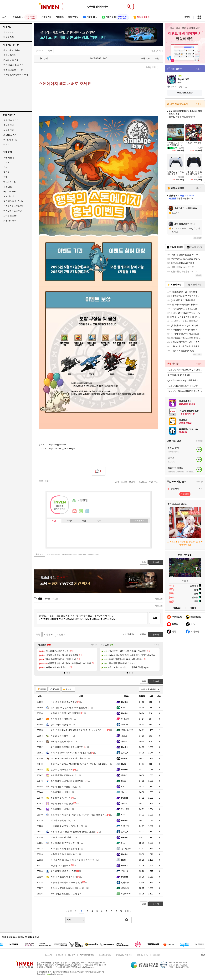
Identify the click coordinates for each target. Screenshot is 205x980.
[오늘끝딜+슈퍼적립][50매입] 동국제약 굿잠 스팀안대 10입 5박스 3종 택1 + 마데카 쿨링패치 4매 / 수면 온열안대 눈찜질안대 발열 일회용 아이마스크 (185, 380)
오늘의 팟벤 (9, 130)
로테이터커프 (127, 730)
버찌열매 (42, 58)
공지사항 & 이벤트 (12, 50)
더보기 (87, 511)
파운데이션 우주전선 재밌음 (64, 787)
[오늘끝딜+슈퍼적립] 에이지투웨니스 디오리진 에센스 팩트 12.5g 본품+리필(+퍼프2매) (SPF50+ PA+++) (185, 391)
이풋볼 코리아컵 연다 (61, 736)
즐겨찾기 (69, 689)
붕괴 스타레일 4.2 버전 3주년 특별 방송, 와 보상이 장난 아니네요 (81, 730)
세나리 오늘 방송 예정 (61, 820)
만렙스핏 (125, 826)
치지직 (6, 163)
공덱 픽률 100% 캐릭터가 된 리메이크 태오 (71, 753)
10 (121, 911)
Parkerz (125, 770)
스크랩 (124, 482)
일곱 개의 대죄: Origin (13, 201)
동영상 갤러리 (10, 55)
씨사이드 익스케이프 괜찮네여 (65, 849)
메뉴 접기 (139, 521)
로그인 (187, 17)
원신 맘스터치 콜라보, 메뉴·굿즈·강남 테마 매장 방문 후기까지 (80, 815)
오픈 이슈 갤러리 (11, 120)
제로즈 (124, 736)
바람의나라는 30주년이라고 (64, 775)
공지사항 (156, 955)
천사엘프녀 (126, 849)
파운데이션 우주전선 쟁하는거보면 (67, 747)
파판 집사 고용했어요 (61, 866)
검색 (127, 920)
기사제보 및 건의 (11, 60)
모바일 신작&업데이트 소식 (16, 75)
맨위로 (143, 634)
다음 (127, 911)
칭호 (99, 521)
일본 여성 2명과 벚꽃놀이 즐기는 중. (68, 888)
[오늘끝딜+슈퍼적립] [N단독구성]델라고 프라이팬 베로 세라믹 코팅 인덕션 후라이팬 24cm (185, 370)
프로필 (69, 521)
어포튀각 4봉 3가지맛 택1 (179, 375)
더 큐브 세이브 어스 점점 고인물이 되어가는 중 (72, 860)
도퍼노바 (125, 725)
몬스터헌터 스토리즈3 (13, 206)
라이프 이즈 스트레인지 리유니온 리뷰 (68, 758)
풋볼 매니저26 (10, 221)
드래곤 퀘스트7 (10, 216)
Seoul (124, 781)
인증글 (43, 689)
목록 (148, 67)
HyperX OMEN (10, 192)
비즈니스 (60, 955)
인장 (54, 521)
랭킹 (84, 521)
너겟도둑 (125, 719)
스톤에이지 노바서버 (60, 792)
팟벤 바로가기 (10, 158)
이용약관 (72, 955)
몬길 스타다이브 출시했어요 (64, 702)
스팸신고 (143, 482)
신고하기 (133, 482)
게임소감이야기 (156, 51)
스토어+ (199, 104)
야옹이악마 (126, 894)
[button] (65, 673)
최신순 (55, 599)
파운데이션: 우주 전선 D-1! (63, 871)
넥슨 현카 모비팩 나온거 (62, 837)
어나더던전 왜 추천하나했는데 (65, 843)
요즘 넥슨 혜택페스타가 (62, 770)
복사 (50, 51)
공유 (117, 482)
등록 (155, 618)
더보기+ (94, 645)
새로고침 (159, 599)
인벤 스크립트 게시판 (13, 70)
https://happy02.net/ (58, 445)
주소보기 (40, 51)
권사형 (124, 792)
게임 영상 (8, 187)
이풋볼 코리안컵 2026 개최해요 (65, 713)
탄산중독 (125, 809)
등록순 (47, 599)
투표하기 (185, 494)
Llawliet (124, 702)
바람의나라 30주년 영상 (62, 803)
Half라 (124, 764)
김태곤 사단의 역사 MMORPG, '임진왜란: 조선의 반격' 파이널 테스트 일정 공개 (88, 764)
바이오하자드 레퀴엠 (13, 211)
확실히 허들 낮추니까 (61, 798)
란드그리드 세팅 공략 (61, 725)
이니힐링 (81, 511)
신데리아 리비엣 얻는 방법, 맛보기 (67, 826)
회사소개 (48, 955)
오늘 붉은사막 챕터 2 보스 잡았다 (66, 882)
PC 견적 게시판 (10, 140)
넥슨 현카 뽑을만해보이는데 (64, 877)
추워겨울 (125, 888)
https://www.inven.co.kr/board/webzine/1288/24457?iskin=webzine (73, 554)
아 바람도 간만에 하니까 (62, 741)
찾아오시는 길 (142, 955)
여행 (5, 177)
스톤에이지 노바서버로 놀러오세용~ (67, 781)
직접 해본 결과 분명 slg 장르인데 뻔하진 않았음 (73, 832)
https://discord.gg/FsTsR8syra (62, 449)
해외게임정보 (9, 182)
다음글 (47, 634)
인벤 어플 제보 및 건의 (13, 65)
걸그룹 (6, 172)
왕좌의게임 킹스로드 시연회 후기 (66, 894)
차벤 (5, 167)
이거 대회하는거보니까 (61, 719)
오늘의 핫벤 (9, 125)
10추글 (56, 689)
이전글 (60, 634)
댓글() (155, 67)
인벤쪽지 (75, 511)
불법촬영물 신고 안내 (124, 955)
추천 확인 (153, 482)
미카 (123, 787)
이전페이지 (130, 634)
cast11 (124, 758)
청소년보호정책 (105, 955)
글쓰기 (156, 681)
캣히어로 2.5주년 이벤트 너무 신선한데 (69, 708)
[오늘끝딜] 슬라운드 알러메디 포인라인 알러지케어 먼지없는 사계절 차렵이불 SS (185, 386)
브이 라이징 (9, 196)
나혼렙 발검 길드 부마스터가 (64, 854)
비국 (123, 708)
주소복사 (40, 554)
